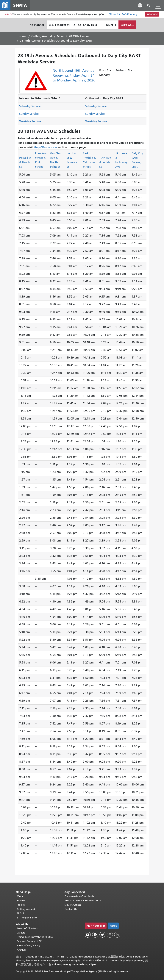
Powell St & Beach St (25, 162)
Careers (21, 933)
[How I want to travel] (111, 25)
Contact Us (71, 909)
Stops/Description (45, 147)
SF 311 (21, 913)
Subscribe (152, 14)
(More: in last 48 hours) (123, 14)
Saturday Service (30, 106)
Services (21, 901)
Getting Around (42, 36)
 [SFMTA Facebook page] (95, 935)
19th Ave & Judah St (105, 162)
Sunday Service (29, 114)
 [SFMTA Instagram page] (110, 935)
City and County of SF (29, 941)
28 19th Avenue (79, 36)
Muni (60, 36)
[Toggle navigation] (158, 5)
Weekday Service (30, 121)
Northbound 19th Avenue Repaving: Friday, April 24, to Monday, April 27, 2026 (74, 75)
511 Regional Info (27, 918)
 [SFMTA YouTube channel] (88, 935)
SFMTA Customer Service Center (83, 901)
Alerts (8, 14)
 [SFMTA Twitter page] (102, 935)
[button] (140, 5)
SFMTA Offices (73, 905)
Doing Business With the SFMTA (35, 937)
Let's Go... (127, 25)
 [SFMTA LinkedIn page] (117, 935)
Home (22, 36)
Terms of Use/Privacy (29, 946)
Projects (21, 905)
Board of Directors (27, 928)
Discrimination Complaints (79, 896)
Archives (22, 950)
